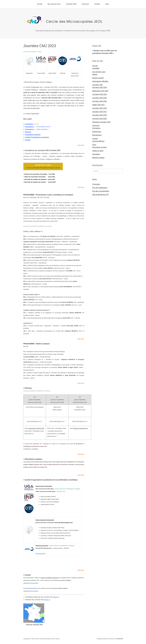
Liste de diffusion (98, 141)
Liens (107, 4)
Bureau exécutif (98, 78)
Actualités (96, 68)
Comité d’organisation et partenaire (37, 137)
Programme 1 (30, 127)
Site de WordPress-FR (100, 195)
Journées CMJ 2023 (100, 98)
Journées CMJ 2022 (100, 101)
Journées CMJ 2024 (100, 94)
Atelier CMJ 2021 (98, 105)
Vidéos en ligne (98, 151)
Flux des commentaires (101, 191)
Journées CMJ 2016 (100, 119)
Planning (28, 132)
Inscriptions (29, 124)
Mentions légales (98, 158)
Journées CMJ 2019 (100, 115)
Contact (97, 4)
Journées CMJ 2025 (100, 87)
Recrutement (97, 135)
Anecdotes (96, 154)
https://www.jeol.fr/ (41, 554)
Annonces (85, 4)
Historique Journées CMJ (101, 122)
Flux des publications (100, 188)
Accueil (40, 4)
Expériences (97, 132)
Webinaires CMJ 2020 (100, 91)
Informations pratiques (33, 135)
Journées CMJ (71, 4)
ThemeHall (119, 639)
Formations (96, 128)
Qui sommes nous (54, 4)
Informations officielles (100, 81)
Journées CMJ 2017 (100, 112)
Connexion (96, 184)
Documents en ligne (99, 147)
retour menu (81, 145)
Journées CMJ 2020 (100, 108)
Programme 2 (30, 129)
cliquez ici (56, 597)
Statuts (95, 74)
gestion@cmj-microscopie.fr (31, 583)
